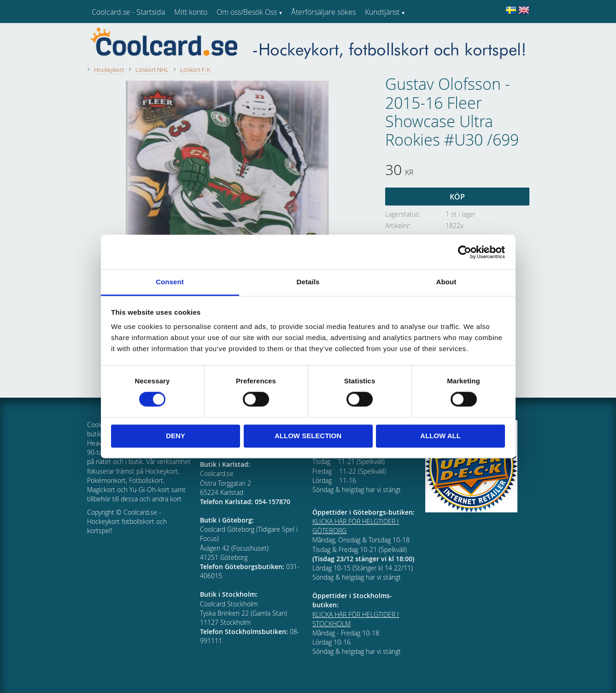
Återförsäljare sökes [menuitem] (323, 12)
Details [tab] (308, 282)
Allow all (440, 436)
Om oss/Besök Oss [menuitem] (247, 12)
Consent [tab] (170, 282)
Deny (176, 436)
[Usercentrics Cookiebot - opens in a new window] (465, 252)
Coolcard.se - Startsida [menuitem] (128, 12)
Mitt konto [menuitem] (191, 12)
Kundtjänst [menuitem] (382, 12)
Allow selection (308, 436)
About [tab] (446, 282)
